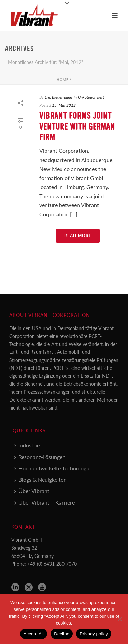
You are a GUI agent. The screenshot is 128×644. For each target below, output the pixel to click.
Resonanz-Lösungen (40, 457)
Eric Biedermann (58, 97)
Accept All (34, 634)
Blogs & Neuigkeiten (40, 479)
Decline (62, 634)
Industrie (27, 445)
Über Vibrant (32, 491)
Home (63, 80)
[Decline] (119, 619)
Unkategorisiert (91, 97)
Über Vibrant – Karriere (45, 502)
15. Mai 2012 (64, 105)
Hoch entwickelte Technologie (52, 468)
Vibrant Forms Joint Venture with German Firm (77, 127)
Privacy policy (94, 634)
